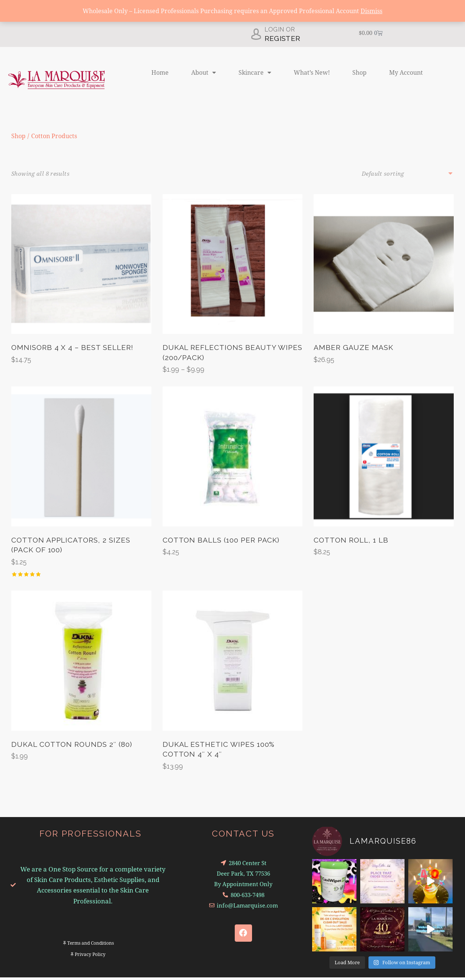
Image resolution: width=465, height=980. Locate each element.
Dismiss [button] (371, 11)
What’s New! (312, 72)
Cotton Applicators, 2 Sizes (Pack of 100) (71, 547)
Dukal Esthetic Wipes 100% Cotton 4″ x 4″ (219, 752)
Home (160, 72)
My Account (406, 72)
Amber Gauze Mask (353, 348)
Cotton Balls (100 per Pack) (221, 541)
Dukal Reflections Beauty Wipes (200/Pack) (233, 353)
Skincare (255, 72)
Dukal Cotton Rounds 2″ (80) (72, 747)
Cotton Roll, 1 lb (351, 541)
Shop (359, 72)
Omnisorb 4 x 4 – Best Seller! (72, 348)
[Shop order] (408, 173)
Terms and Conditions (91, 946)
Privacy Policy (90, 957)
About (204, 72)
